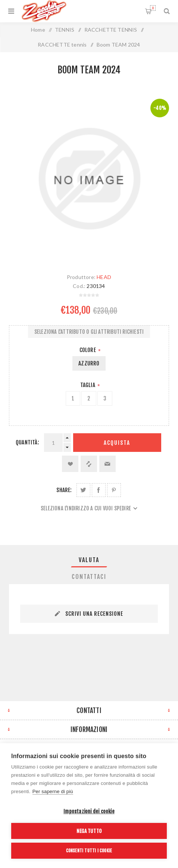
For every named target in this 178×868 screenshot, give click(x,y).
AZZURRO (89, 363)
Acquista (117, 443)
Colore (88, 350)
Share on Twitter (83, 490)
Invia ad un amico (107, 464)
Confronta (89, 464)
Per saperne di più (53, 791)
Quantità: (27, 442)
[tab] (89, 560)
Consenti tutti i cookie (89, 851)
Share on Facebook (99, 490)
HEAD (104, 277)
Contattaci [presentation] (89, 577)
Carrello (153, 8)
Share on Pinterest (114, 490)
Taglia (88, 385)
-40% (160, 108)
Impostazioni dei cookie (89, 811)
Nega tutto (89, 831)
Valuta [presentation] (89, 560)
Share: (64, 490)
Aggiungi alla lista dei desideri (70, 464)
